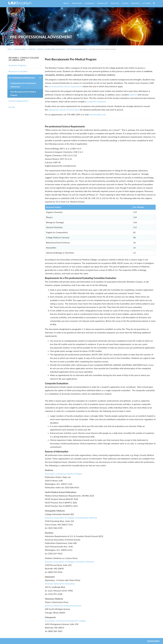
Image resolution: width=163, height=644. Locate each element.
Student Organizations (19, 101)
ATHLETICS (115, 3)
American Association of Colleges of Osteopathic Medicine (71, 518)
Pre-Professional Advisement (77, 49)
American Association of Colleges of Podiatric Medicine (70, 562)
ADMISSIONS (77, 3)
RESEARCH (135, 3)
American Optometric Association (60, 584)
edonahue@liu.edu (97, 114)
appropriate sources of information (64, 110)
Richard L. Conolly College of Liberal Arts (51, 49)
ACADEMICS (90, 3)
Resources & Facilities (18, 71)
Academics (32, 49)
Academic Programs (17, 65)
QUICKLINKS (153, 641)
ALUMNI (125, 3)
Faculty (12, 107)
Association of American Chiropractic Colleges (66, 621)
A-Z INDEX (147, 3)
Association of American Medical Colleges (64, 474)
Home (10, 49)
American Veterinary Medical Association (63, 606)
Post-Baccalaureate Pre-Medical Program (23, 93)
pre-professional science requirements (65, 86)
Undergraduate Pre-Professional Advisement (23, 85)
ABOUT (66, 3)
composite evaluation (96, 101)
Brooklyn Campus (20, 49)
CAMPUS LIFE (102, 3)
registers (133, 95)
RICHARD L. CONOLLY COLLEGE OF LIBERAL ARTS (24, 59)
